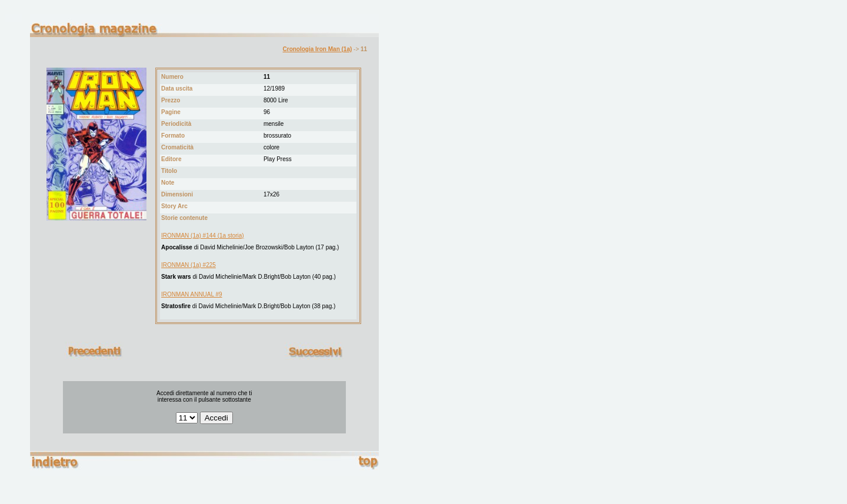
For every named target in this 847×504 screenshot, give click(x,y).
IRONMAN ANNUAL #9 (192, 294)
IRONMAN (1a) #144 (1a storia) (203, 236)
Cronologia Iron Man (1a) (318, 49)
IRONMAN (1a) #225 (189, 265)
